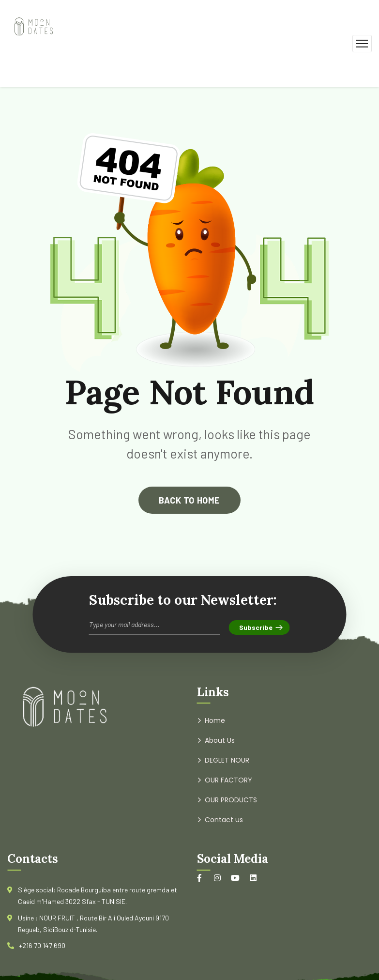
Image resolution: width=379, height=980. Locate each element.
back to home (189, 500)
